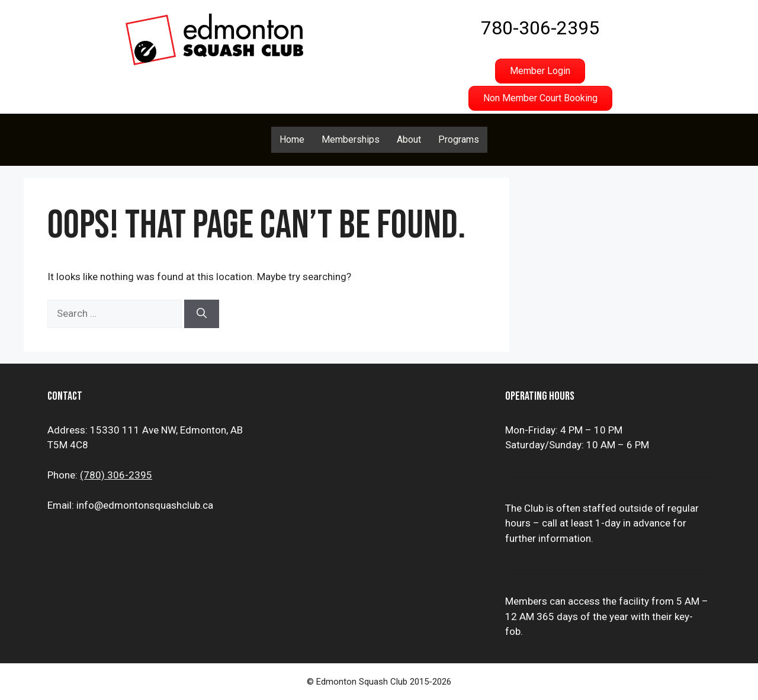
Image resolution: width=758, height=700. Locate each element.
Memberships (351, 139)
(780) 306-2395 (116, 475)
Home (292, 139)
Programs (459, 139)
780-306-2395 (540, 28)
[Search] (202, 314)
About (409, 139)
